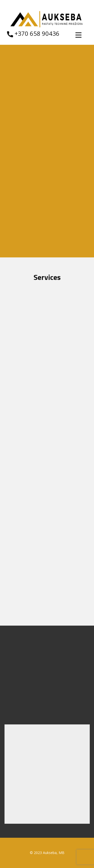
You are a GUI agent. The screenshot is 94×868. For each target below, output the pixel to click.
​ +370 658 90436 (33, 34)
